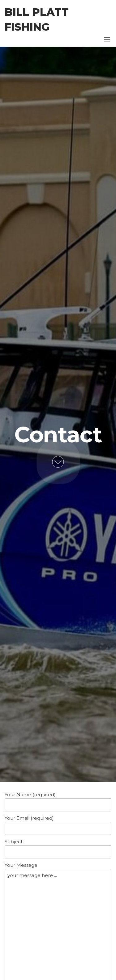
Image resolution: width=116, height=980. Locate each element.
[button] (107, 39)
